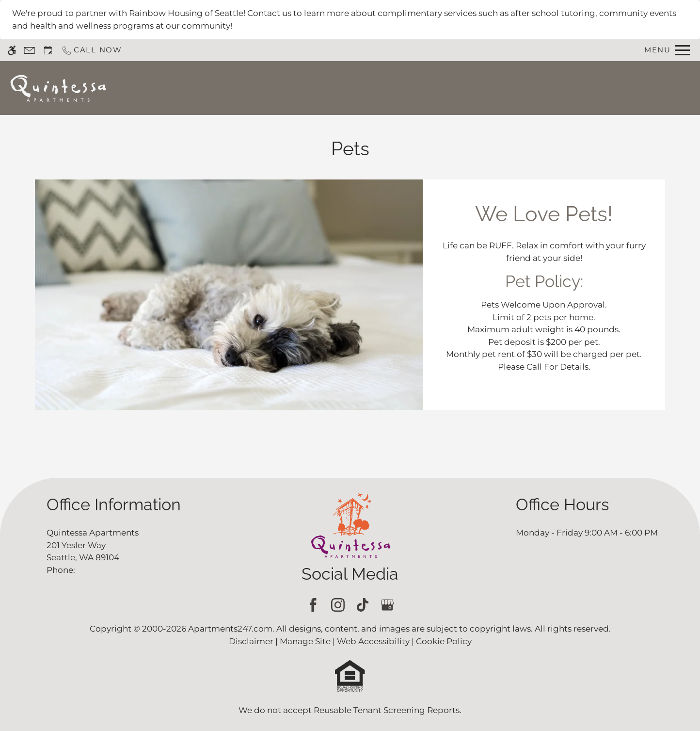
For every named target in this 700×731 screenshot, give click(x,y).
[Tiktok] (362, 605)
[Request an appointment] (48, 50)
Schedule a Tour (341, 88)
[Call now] (92, 50)
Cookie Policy (444, 641)
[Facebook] (313, 605)
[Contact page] (29, 50)
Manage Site (305, 641)
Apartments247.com (230, 629)
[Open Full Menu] (667, 50)
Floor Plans (457, 88)
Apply (404, 88)
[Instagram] (338, 605)
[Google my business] (387, 605)
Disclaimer (251, 641)
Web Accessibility (373, 641)
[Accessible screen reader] (12, 50)
